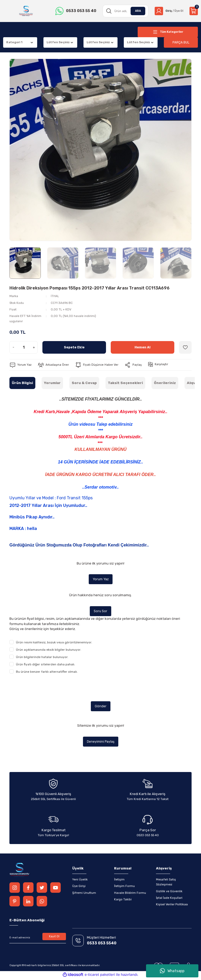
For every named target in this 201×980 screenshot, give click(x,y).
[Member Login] (168, 11)
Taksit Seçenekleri (125, 383)
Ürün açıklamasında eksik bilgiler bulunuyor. (49, 650)
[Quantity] (24, 347)
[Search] (124, 11)
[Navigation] (168, 32)
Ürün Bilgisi (22, 383)
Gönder (100, 707)
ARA (136, 11)
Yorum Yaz (100, 579)
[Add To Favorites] (185, 347)
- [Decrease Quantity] (13, 347)
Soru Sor (101, 612)
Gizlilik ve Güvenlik (169, 893)
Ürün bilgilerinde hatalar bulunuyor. (42, 658)
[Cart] (194, 11)
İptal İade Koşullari (169, 899)
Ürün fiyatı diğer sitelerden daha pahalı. (46, 665)
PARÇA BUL (181, 42)
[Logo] (26, 11)
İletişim (119, 881)
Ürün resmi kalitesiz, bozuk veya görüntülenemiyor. (54, 643)
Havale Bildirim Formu (130, 894)
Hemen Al (143, 347)
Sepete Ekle (74, 347)
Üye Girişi (79, 888)
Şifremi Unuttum (84, 894)
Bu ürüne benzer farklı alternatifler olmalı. (47, 672)
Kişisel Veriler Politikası (172, 906)
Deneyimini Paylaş (101, 743)
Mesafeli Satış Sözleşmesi (166, 883)
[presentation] (49, 688)
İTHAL (55, 296)
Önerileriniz (165, 383)
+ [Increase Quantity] (34, 347)
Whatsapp (172, 971)
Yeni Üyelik (80, 881)
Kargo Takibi (123, 901)
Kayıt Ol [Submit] (54, 938)
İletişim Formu (124, 888)
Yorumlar (52, 383)
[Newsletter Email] (38, 939)
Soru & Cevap (84, 383)
